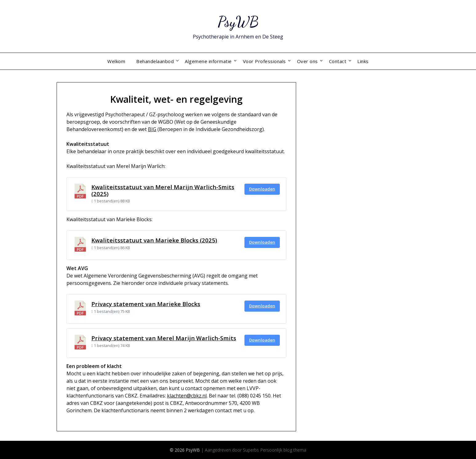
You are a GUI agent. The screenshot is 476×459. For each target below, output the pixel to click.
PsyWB (238, 22)
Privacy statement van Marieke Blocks (146, 304)
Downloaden (262, 189)
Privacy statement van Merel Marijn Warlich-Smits (164, 338)
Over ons (307, 61)
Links (363, 61)
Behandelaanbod (155, 61)
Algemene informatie (208, 61)
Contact (338, 61)
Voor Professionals (264, 61)
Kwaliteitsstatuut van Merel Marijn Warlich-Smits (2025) (163, 190)
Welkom (116, 61)
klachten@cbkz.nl (187, 396)
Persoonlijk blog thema (283, 450)
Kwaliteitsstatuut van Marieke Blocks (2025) (154, 240)
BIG (152, 129)
